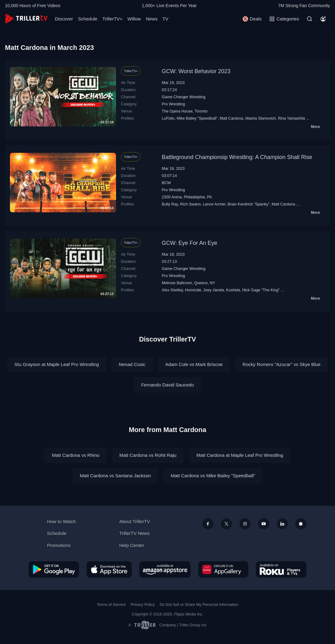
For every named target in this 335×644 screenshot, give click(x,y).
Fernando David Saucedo (167, 385)
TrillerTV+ (112, 19)
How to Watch (62, 521)
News (152, 19)
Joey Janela (214, 290)
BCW (166, 183)
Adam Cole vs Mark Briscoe (194, 364)
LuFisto (168, 118)
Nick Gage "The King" (261, 290)
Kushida (233, 290)
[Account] (323, 19)
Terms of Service (111, 605)
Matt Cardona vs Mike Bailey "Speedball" (213, 476)
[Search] (310, 19)
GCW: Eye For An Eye (190, 243)
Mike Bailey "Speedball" (197, 118)
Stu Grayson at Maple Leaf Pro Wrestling (57, 364)
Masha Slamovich (261, 118)
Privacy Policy (143, 605)
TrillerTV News (134, 533)
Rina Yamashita (291, 118)
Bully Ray (170, 204)
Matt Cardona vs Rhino (76, 455)
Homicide (193, 290)
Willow (134, 19)
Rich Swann (190, 204)
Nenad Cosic (132, 364)
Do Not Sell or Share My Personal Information (199, 605)
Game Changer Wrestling (184, 97)
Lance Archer (214, 204)
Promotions (59, 545)
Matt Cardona (231, 118)
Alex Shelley (172, 290)
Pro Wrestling (174, 104)
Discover (64, 19)
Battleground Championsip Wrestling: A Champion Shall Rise (237, 157)
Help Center (132, 545)
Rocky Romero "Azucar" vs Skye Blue (282, 364)
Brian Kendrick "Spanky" (249, 204)
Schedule (88, 19)
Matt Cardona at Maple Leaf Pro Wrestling (240, 455)
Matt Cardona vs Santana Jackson (115, 476)
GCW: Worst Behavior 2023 (196, 71)
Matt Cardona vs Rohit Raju (148, 455)
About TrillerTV (134, 521)
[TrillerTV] (26, 19)
